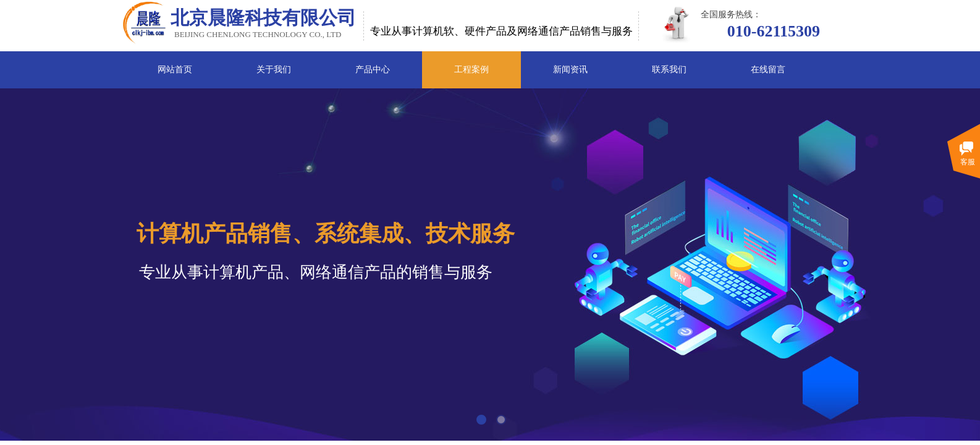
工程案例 (471, 70)
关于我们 (274, 70)
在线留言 (768, 70)
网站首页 (175, 70)
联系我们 (669, 70)
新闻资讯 (570, 70)
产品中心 (373, 70)
